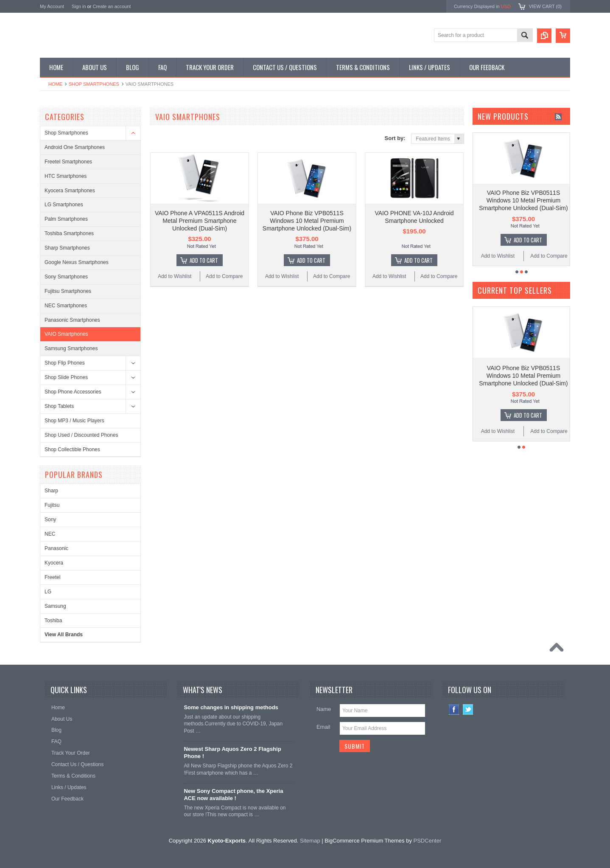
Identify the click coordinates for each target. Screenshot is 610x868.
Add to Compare (224, 276)
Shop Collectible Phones (72, 449)
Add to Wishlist (175, 276)
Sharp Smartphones (67, 248)
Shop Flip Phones (65, 363)
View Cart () (545, 6)
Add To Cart (204, 260)
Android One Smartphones (75, 147)
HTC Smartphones (66, 176)
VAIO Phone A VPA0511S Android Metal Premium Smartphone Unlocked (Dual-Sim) (200, 221)
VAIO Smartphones (66, 334)
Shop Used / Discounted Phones (81, 435)
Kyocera (54, 563)
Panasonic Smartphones (72, 320)
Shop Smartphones (94, 84)
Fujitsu (52, 505)
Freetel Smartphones (68, 162)
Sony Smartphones (66, 277)
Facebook (454, 709)
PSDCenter (428, 841)
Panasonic (56, 548)
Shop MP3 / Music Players (74, 421)
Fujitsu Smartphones (68, 291)
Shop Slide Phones (66, 377)
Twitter (468, 709)
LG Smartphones (64, 205)
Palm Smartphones (66, 219)
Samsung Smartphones (71, 348)
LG (48, 592)
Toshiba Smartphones (69, 233)
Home (55, 84)
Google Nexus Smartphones (77, 262)
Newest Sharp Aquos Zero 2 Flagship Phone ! (232, 753)
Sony (50, 520)
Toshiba (53, 621)
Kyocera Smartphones (70, 191)
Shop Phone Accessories (73, 392)
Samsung (55, 606)
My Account (52, 6)
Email (323, 727)
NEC (50, 534)
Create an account (112, 6)
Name (324, 709)
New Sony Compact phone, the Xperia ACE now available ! (233, 795)
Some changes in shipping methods (231, 707)
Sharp (51, 491)
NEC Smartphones (66, 306)
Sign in (79, 6)
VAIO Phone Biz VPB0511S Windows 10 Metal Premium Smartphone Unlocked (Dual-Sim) (307, 221)
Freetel (52, 577)
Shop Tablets (59, 406)
